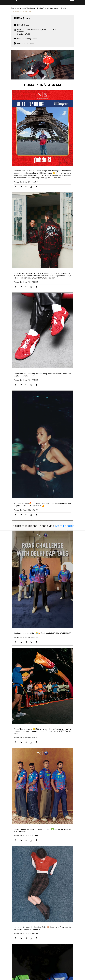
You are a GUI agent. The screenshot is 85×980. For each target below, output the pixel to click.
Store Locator (64, 495)
